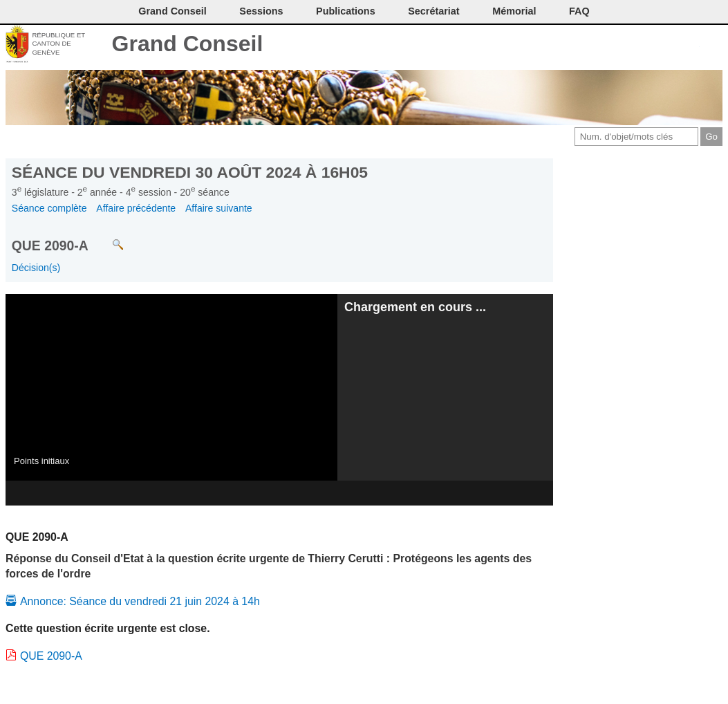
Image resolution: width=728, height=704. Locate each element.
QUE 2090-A (51, 656)
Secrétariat (433, 11)
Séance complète (49, 208)
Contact (598, 45)
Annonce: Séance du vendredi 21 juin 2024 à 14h (140, 601)
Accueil (712, 45)
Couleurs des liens (667, 45)
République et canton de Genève (58, 44)
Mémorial (514, 11)
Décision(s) (36, 268)
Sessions (261, 11)
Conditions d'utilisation (643, 45)
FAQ (579, 11)
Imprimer (620, 45)
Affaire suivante (219, 208)
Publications (346, 11)
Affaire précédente (136, 208)
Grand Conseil (188, 44)
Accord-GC (690, 45)
